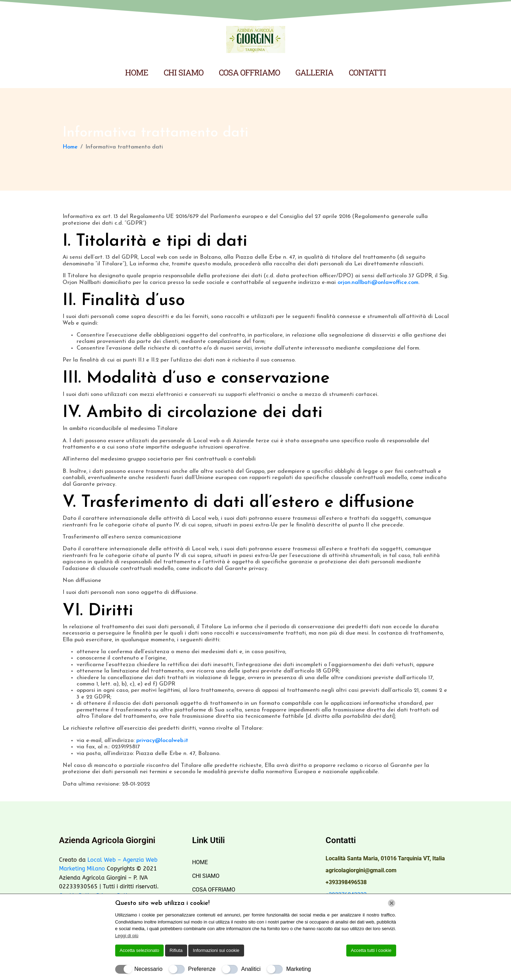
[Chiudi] (392, 903)
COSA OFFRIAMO (249, 72)
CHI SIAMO (184, 72)
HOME (137, 72)
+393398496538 (346, 882)
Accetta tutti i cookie (371, 950)
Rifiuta (176, 950)
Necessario (149, 969)
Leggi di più (127, 936)
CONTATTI (367, 72)
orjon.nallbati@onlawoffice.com (378, 283)
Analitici (251, 969)
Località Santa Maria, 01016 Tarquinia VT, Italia (385, 858)
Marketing (299, 969)
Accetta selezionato (140, 950)
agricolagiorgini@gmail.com (361, 870)
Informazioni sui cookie (216, 950)
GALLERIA (314, 72)
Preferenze (202, 969)
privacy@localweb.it (162, 741)
